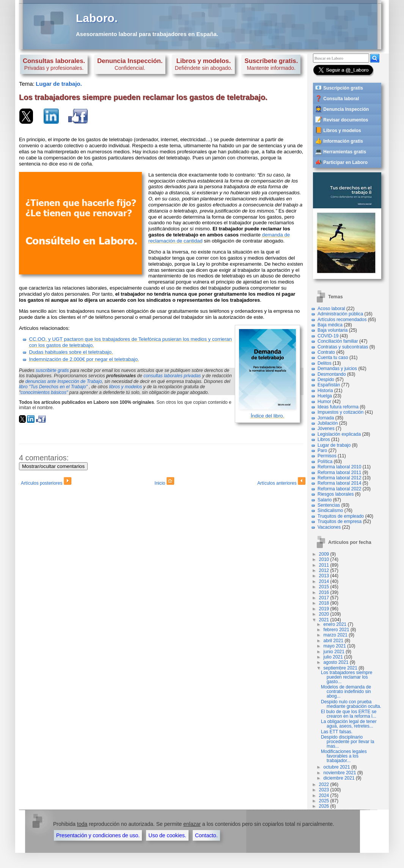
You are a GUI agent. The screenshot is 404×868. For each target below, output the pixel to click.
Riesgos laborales (336, 494)
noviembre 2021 (340, 773)
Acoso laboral (331, 309)
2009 (324, 554)
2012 (324, 570)
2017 (324, 598)
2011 (324, 565)
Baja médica (330, 325)
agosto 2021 (336, 662)
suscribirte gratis (52, 370)
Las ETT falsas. (337, 732)
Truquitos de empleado (341, 516)
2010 (324, 559)
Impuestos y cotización (340, 412)
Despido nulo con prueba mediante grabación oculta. (351, 704)
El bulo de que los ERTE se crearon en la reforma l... (349, 714)
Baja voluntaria (332, 330)
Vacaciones (329, 527)
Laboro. (97, 18)
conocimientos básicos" (44, 392)
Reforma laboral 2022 (339, 489)
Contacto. (206, 835)
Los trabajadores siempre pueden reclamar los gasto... (347, 677)
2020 (324, 614)
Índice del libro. (268, 416)
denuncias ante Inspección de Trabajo (64, 381)
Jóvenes (326, 428)
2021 (324, 620)
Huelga (325, 396)
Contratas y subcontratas (343, 347)
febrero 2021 (336, 630)
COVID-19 (328, 336)
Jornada (326, 418)
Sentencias (329, 505)
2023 (324, 790)
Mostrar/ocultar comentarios (53, 466)
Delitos (325, 363)
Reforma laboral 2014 (339, 483)
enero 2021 (335, 624)
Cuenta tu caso (333, 358)
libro (53, 387)
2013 (324, 576)
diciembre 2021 (339, 778)
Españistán (329, 385)
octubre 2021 (337, 767)
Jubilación (328, 423)
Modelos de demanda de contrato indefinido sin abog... (346, 692)
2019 (324, 609)
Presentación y (98, 835)
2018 (324, 603)
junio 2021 (334, 652)
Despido (326, 380)
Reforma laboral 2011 (339, 473)
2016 (324, 592)
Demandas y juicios (337, 369)
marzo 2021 (336, 635)
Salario (325, 500)
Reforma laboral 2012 (339, 478)
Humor (324, 402)
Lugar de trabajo (334, 445)
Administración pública (340, 314)
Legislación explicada (339, 434)
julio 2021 (333, 657)
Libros (324, 440)
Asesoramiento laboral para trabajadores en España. (147, 34)
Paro (322, 451)
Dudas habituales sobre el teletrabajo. (71, 352)
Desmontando (332, 374)
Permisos (327, 456)
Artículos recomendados (342, 320)
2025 (324, 801)
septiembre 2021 (340, 668)
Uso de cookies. (167, 835)
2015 (324, 587)
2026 (324, 806)
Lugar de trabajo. (59, 84)
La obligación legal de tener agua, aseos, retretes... (349, 724)
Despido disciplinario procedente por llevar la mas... (347, 742)
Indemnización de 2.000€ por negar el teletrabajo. (84, 359)
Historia (325, 391)
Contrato (326, 352)
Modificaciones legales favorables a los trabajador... (344, 756)
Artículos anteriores (281, 482)
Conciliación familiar (338, 341)
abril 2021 (334, 641)
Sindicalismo (330, 510)
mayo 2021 (335, 646)
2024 (324, 796)
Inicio (164, 482)
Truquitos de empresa (340, 521)
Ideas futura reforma (338, 407)
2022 (324, 785)
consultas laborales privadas (172, 376)
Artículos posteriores (46, 482)
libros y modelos (126, 387)
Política (325, 462)
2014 (324, 581)
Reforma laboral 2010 (339, 467)
